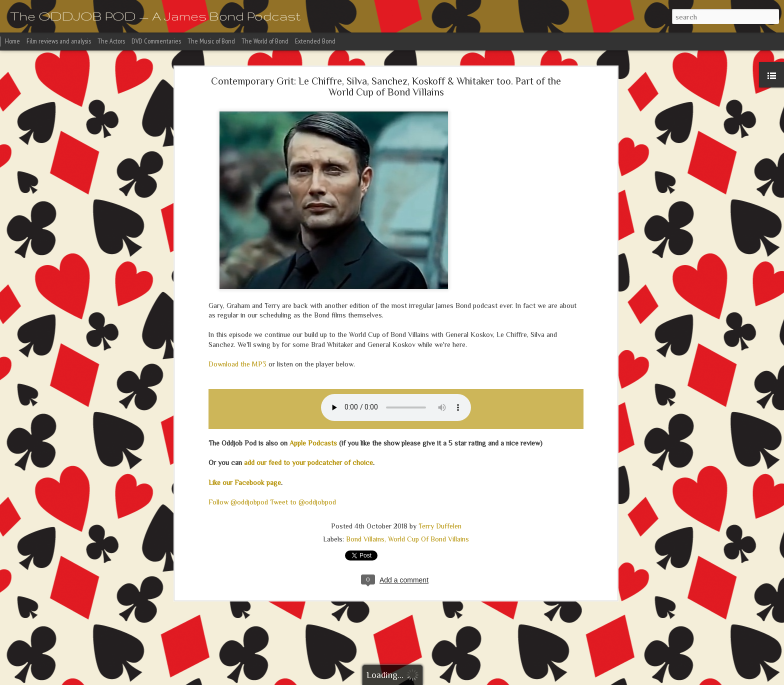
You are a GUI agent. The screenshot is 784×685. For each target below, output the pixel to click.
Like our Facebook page (245, 482)
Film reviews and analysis (59, 41)
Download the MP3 (237, 364)
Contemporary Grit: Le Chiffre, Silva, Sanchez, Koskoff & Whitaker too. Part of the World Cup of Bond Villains (386, 86)
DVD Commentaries (156, 41)
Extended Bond (315, 41)
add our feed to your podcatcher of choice (308, 462)
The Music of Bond (211, 41)
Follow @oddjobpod (238, 502)
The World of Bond (265, 41)
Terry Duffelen (440, 526)
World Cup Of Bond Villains (428, 539)
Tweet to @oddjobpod (303, 502)
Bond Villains (365, 539)
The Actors (111, 41)
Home (12, 41)
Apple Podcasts (313, 443)
